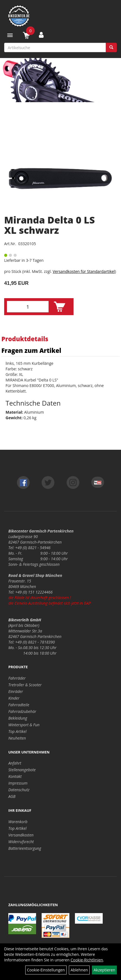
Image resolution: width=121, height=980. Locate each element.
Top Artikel (17, 731)
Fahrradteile (19, 705)
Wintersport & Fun (24, 725)
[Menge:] (28, 307)
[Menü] (10, 35)
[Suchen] (111, 47)
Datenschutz (19, 790)
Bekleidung (18, 718)
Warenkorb (18, 822)
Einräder (16, 691)
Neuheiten (17, 738)
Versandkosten (21, 835)
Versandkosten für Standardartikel (84, 271)
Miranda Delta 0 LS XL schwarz (50, 225)
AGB (12, 796)
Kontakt (15, 776)
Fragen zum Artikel (31, 350)
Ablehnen (79, 970)
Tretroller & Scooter (25, 685)
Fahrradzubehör (22, 711)
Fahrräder (17, 678)
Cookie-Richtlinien (87, 960)
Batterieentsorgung (25, 848)
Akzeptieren (104, 970)
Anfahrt (15, 763)
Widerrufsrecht (21, 842)
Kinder (14, 698)
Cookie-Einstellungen (46, 970)
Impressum (18, 783)
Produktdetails (25, 339)
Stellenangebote (22, 770)
